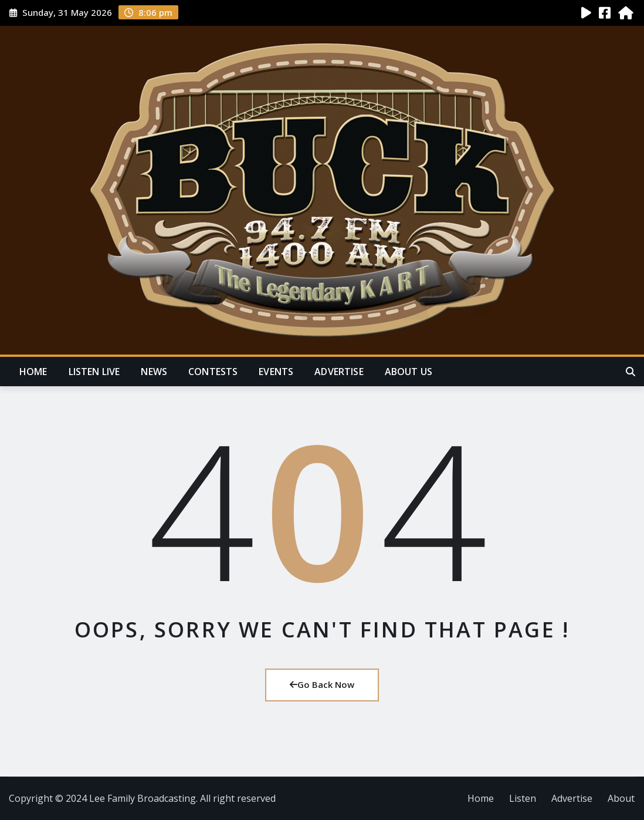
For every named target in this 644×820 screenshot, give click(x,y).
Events (276, 372)
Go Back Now (322, 684)
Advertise (339, 372)
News (154, 372)
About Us (409, 372)
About (621, 798)
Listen (523, 798)
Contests (213, 372)
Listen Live (94, 372)
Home (33, 372)
